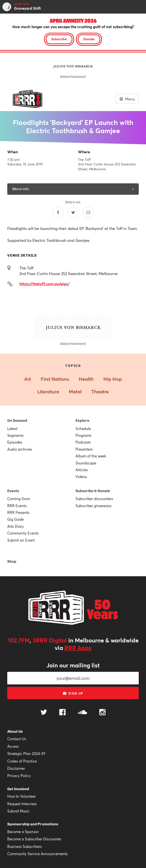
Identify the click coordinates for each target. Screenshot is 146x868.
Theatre (100, 392)
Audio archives (20, 449)
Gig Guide (15, 519)
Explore (82, 421)
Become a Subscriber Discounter (34, 839)
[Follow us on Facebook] (62, 713)
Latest (12, 429)
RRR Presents (18, 512)
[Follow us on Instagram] (102, 713)
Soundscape (86, 463)
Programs (84, 435)
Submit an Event (21, 540)
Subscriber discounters (94, 499)
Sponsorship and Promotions (33, 824)
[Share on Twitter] (73, 212)
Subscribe (59, 39)
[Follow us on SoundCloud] (82, 713)
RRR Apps (78, 648)
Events (13, 491)
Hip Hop (113, 379)
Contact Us (17, 739)
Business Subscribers (25, 846)
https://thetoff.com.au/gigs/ (44, 284)
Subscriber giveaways (94, 506)
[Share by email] (88, 212)
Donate (89, 39)
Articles (82, 470)
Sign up (73, 693)
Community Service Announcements (38, 854)
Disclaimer (16, 768)
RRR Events (17, 506)
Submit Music (18, 811)
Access (13, 746)
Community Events (23, 533)
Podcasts (83, 442)
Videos (81, 477)
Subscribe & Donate (93, 491)
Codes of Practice (22, 761)
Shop (12, 561)
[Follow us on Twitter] (44, 713)
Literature (48, 392)
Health (86, 379)
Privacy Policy (19, 776)
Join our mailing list (73, 665)
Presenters (84, 449)
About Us (15, 731)
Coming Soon (19, 499)
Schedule (83, 429)
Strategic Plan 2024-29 (26, 754)
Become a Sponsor (23, 832)
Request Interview (22, 804)
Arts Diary (15, 526)
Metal (75, 392)
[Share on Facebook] (58, 212)
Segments (15, 435)
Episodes (15, 442)
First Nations (55, 379)
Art (28, 379)
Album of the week (91, 456)
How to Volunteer (22, 796)
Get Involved (18, 789)
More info (73, 189)
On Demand (17, 421)
